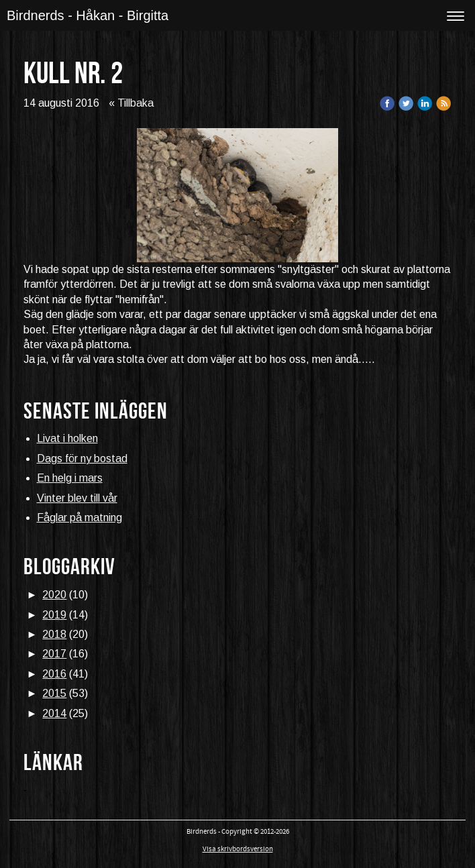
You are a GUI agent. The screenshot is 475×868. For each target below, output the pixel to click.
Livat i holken (67, 438)
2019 (54, 615)
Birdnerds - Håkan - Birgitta (88, 15)
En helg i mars (70, 478)
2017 (54, 654)
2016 (54, 674)
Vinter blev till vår (77, 498)
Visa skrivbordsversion (238, 849)
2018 (54, 634)
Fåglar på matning (80, 518)
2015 (54, 693)
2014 (54, 713)
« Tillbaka (131, 103)
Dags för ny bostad (82, 458)
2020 (54, 595)
